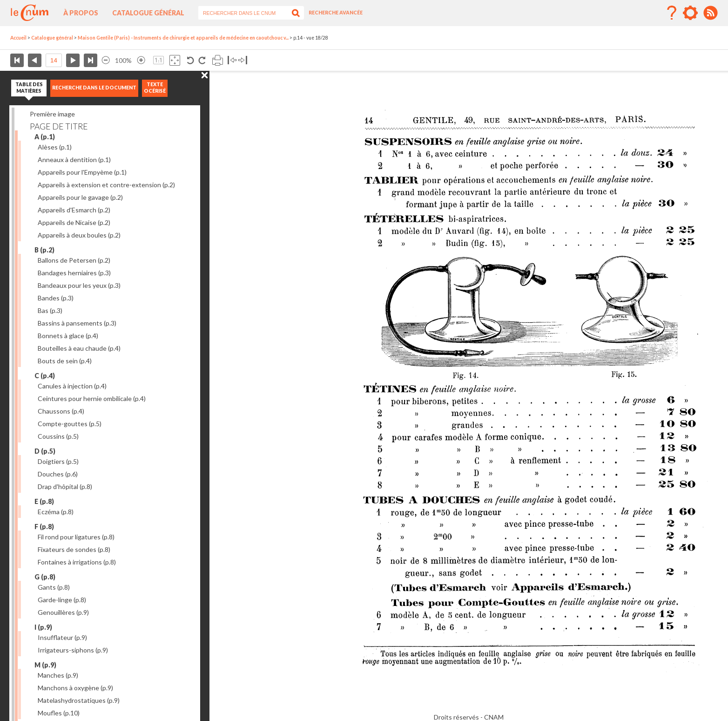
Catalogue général (148, 13)
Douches (58, 474)
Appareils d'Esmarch (74, 210)
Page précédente (35, 60)
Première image (52, 114)
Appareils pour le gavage (80, 197)
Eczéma (56, 512)
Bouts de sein (65, 361)
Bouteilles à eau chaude (79, 348)
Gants (54, 587)
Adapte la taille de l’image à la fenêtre (175, 60)
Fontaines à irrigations (77, 562)
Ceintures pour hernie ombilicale (92, 398)
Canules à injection (72, 386)
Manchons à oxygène (75, 688)
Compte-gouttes (70, 424)
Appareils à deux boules (79, 235)
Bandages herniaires (74, 273)
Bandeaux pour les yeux (79, 285)
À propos (81, 13)
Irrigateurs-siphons (73, 650)
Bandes (56, 298)
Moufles (59, 713)
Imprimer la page (218, 60)
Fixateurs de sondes (74, 549)
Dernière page (91, 60)
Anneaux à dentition (74, 160)
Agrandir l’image (141, 60)
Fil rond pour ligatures (76, 537)
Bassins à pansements (77, 323)
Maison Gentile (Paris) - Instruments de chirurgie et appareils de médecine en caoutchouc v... (183, 38)
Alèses (55, 147)
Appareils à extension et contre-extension (106, 185)
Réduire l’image (106, 60)
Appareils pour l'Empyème (82, 172)
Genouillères (63, 612)
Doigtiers (58, 461)
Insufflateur (62, 637)
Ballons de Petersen (74, 260)
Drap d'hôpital (65, 486)
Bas (50, 310)
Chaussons (61, 411)
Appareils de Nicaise (74, 222)
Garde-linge (62, 600)
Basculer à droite (243, 60)
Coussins (58, 436)
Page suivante (73, 60)
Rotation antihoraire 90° (191, 60)
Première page (17, 60)
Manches (58, 675)
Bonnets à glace (68, 336)
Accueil (18, 38)
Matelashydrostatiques (79, 700)
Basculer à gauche (232, 60)
